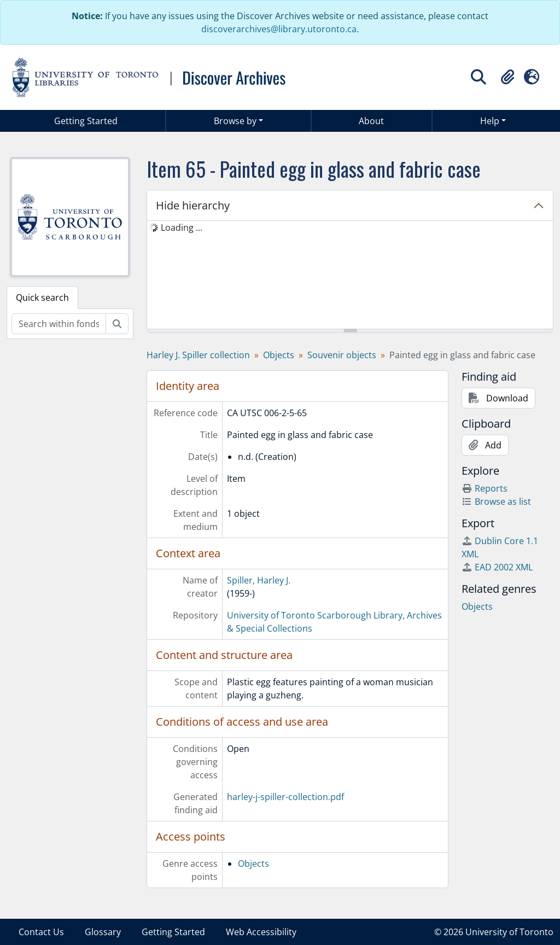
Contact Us (41, 932)
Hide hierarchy (193, 205)
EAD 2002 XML (497, 567)
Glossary (103, 932)
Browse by (235, 121)
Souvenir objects (342, 355)
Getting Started (86, 121)
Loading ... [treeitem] (182, 227)
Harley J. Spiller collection (198, 355)
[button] (507, 77)
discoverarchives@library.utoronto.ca (279, 29)
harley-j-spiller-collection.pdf (285, 797)
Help (490, 121)
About (371, 121)
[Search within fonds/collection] (59, 324)
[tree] (350, 276)
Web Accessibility (261, 932)
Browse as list (496, 501)
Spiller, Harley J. (259, 580)
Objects (279, 355)
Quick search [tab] (42, 297)
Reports (485, 488)
